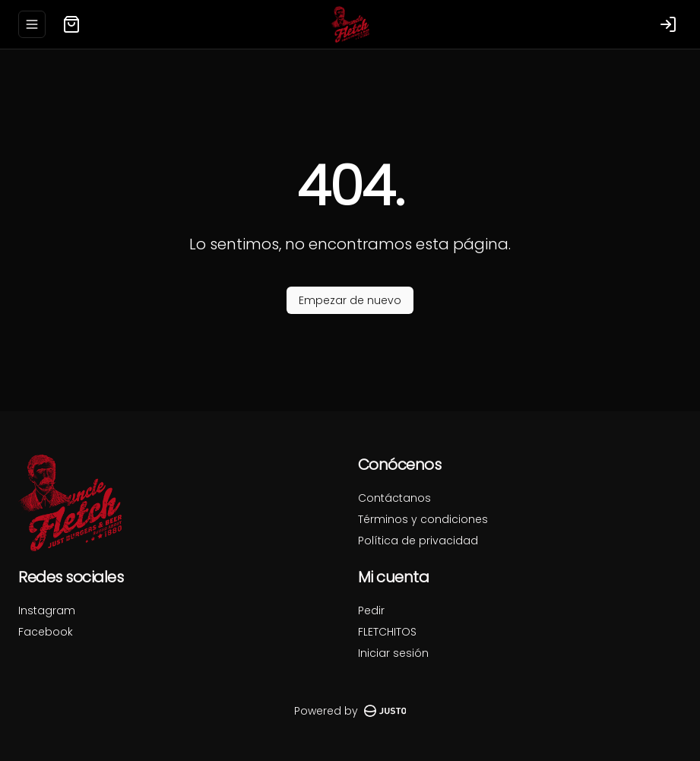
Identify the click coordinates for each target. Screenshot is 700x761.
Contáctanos (394, 498)
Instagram (47, 610)
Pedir (371, 610)
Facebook (46, 632)
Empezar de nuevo (350, 300)
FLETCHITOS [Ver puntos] (387, 632)
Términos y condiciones (423, 519)
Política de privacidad (418, 541)
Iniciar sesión (393, 653)
